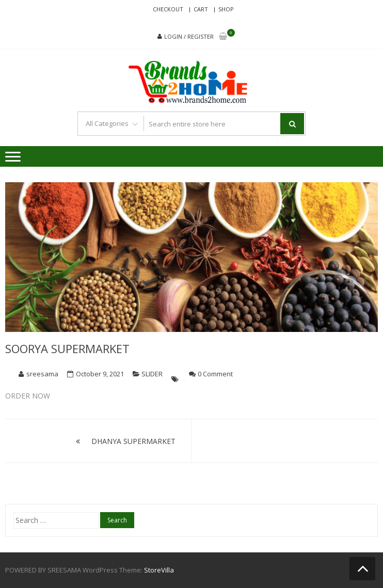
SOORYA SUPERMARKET (67, 348)
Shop (226, 9)
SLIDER (152, 374)
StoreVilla (159, 570)
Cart (201, 9)
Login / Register (189, 36)
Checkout (168, 9)
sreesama (42, 374)
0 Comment (215, 374)
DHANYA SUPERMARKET (133, 441)
